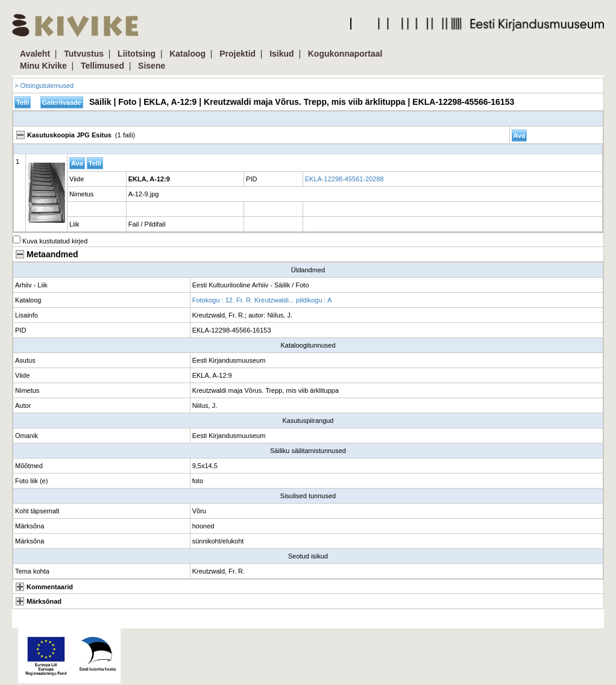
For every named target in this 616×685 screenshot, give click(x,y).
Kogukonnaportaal (345, 54)
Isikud (281, 54)
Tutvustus (84, 54)
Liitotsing (137, 54)
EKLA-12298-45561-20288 (344, 179)
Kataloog (187, 54)
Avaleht (35, 54)
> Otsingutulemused (44, 86)
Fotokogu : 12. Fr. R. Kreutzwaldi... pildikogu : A (262, 300)
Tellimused (102, 66)
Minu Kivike (43, 66)
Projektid (237, 54)
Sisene (152, 66)
